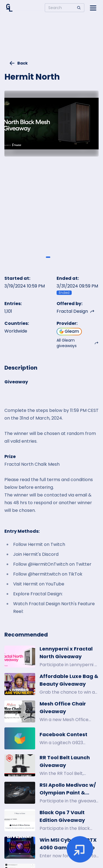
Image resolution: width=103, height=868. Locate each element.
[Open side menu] (93, 8)
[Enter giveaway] (80, 849)
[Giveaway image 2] (55, 257)
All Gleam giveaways (78, 343)
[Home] (9, 8)
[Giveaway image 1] (48, 257)
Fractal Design (76, 311)
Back (18, 63)
